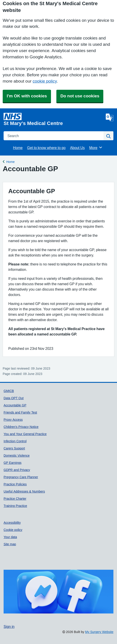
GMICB (9, 391)
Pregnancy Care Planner (21, 477)
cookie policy (45, 81)
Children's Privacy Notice (21, 427)
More (96, 147)
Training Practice (15, 506)
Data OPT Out (14, 398)
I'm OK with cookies (27, 96)
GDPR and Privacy (17, 470)
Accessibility (12, 523)
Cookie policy (13, 530)
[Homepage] (54, 119)
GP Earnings (12, 463)
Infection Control (15, 441)
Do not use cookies (80, 96)
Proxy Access (13, 420)
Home (18, 148)
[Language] (110, 117)
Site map (10, 544)
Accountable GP (15, 405)
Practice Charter (15, 499)
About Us (77, 148)
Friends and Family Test (20, 412)
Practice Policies (15, 484)
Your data (10, 537)
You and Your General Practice (25, 434)
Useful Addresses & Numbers (24, 491)
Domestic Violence (17, 456)
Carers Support (14, 448)
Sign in (9, 626)
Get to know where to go (46, 148)
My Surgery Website (99, 632)
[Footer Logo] (58, 592)
